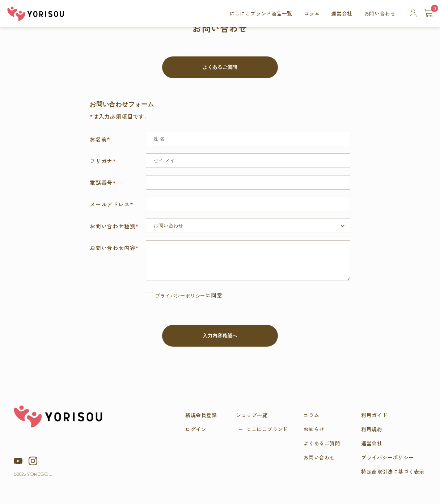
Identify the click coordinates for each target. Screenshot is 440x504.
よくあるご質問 (220, 67)
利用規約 (372, 429)
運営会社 (342, 13)
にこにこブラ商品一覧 (261, 13)
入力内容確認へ (220, 336)
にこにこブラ (267, 429)
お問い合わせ (380, 13)
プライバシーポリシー (180, 296)
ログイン (196, 429)
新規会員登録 (201, 415)
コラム (312, 13)
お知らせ (314, 429)
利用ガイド (374, 415)
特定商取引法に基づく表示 (393, 471)
